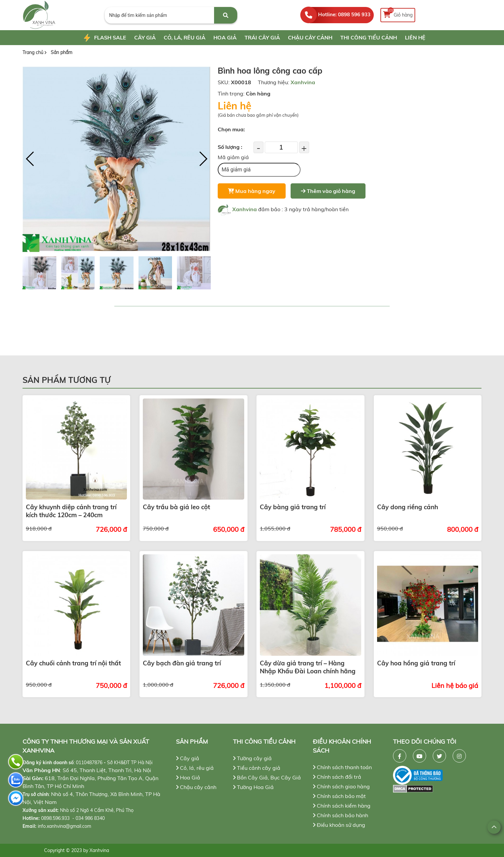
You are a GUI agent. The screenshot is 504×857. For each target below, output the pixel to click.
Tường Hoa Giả (253, 787)
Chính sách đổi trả (337, 777)
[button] (203, 159)
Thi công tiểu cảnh (369, 37)
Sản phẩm (61, 52)
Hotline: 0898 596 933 (344, 14)
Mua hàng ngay (252, 191)
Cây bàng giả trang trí (293, 507)
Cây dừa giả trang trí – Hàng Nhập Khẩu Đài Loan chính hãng (308, 667)
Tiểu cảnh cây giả (257, 768)
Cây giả (145, 37)
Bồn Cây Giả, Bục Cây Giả (267, 777)
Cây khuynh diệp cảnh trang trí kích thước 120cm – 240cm (71, 511)
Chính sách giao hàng (341, 786)
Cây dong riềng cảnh (408, 507)
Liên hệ (415, 37)
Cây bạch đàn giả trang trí (182, 663)
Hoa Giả (225, 37)
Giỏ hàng (398, 13)
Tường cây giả (252, 758)
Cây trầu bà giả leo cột (176, 507)
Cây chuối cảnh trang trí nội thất (73, 663)
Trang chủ (33, 52)
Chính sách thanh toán (342, 767)
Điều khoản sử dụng (339, 825)
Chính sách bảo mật (339, 796)
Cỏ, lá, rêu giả (185, 37)
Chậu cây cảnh (310, 37)
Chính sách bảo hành (340, 815)
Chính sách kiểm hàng (342, 806)
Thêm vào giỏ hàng (328, 191)
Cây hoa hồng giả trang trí (416, 663)
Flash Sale (104, 38)
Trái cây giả (262, 37)
